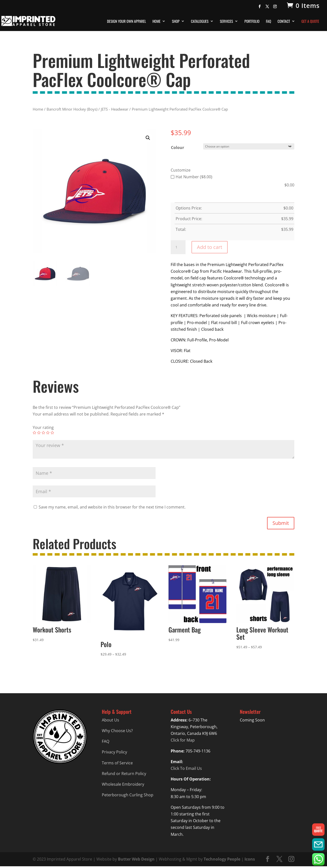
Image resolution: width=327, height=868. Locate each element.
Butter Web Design (136, 859)
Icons (250, 859)
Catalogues (200, 22)
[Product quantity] (178, 247)
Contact (284, 22)
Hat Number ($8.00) (191, 177)
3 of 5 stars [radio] (43, 433)
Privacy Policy (114, 752)
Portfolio (252, 22)
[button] (148, 138)
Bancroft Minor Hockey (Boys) (72, 109)
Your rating (43, 427)
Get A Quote (310, 22)
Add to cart (210, 247)
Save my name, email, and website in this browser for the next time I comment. (112, 507)
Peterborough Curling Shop (128, 795)
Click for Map (183, 740)
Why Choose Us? (117, 731)
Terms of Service (117, 763)
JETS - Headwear (115, 109)
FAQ (268, 22)
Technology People (222, 859)
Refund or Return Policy (124, 774)
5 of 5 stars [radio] (52, 433)
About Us (110, 720)
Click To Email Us (186, 768)
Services (227, 22)
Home (156, 22)
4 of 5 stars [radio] (48, 433)
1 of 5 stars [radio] (34, 433)
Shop (176, 22)
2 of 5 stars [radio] (39, 433)
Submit (281, 523)
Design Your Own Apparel (126, 22)
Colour (177, 148)
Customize (181, 170)
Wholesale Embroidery (123, 784)
